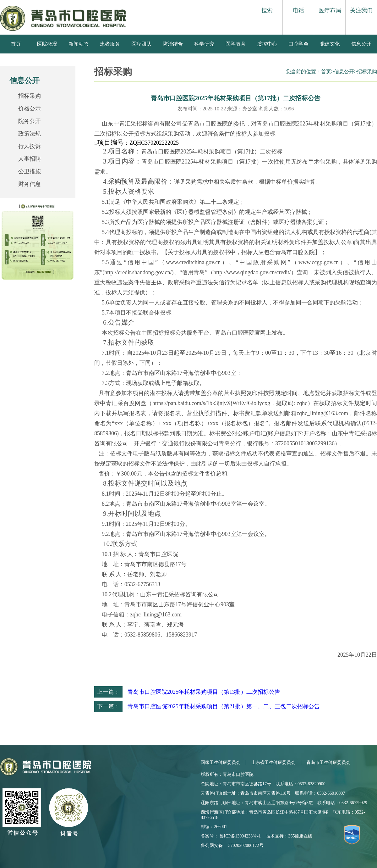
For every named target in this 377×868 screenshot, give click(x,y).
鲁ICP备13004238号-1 (240, 836)
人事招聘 (30, 159)
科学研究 (204, 44)
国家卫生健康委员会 (221, 762)
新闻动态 (79, 44)
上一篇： (108, 692)
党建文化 (330, 44)
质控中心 (267, 44)
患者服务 (110, 44)
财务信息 (30, 184)
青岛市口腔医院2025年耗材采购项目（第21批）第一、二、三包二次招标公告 (224, 706)
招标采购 (30, 96)
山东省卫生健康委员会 (273, 762)
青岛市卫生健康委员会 (328, 762)
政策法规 (30, 134)
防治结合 (173, 44)
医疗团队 (141, 44)
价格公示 (30, 108)
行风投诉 (30, 146)
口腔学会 (298, 44)
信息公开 (361, 44)
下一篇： (108, 706)
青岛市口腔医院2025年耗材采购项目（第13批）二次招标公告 (204, 692)
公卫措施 (30, 171)
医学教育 (236, 44)
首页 (16, 44)
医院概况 (47, 44)
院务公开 (30, 121)
